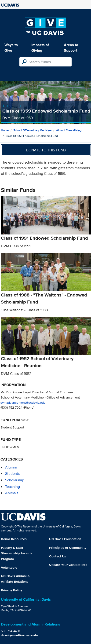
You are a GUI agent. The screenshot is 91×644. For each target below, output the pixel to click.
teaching (13, 487)
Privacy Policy (11, 590)
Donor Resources (14, 539)
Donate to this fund (46, 150)
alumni (11, 467)
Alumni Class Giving (69, 130)
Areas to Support (71, 48)
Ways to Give (11, 48)
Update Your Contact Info (68, 565)
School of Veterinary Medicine (32, 130)
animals (12, 493)
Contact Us (58, 556)
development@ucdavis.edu (19, 635)
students (12, 474)
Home (5, 130)
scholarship (15, 480)
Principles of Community (68, 548)
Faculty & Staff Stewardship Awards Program (16, 553)
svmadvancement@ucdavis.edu (23, 402)
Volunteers (9, 567)
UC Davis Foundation (65, 539)
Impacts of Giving (40, 48)
